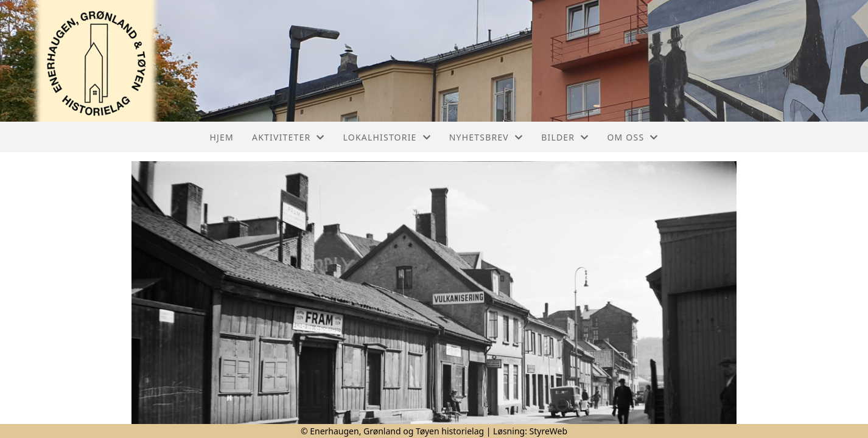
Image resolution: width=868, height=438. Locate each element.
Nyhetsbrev (486, 137)
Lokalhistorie (387, 137)
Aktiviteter (289, 137)
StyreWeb (549, 431)
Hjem (222, 137)
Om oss (632, 137)
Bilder (565, 137)
